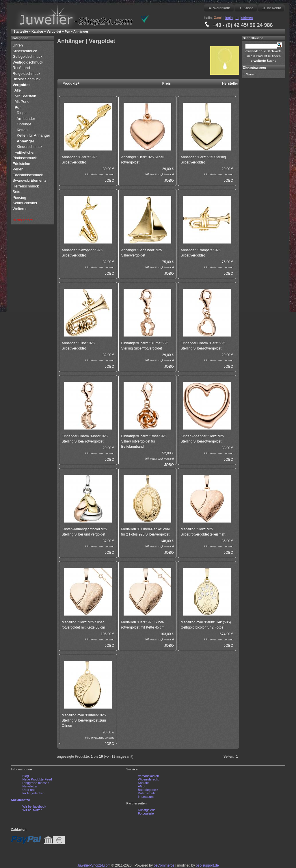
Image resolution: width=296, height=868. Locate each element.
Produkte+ (71, 83)
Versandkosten (149, 776)
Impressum (146, 797)
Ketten (22, 130)
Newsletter (30, 786)
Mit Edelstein (26, 96)
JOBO (110, 181)
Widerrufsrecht (148, 779)
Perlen (19, 169)
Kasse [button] (246, 8)
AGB (141, 786)
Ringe (22, 113)
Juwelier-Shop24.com (94, 865)
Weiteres (21, 209)
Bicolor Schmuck (27, 79)
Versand (109, 174)
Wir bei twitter (32, 810)
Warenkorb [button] (219, 8)
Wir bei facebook (34, 806)
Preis (166, 83)
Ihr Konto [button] (271, 8)
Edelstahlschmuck (28, 175)
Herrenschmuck (26, 186)
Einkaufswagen (254, 68)
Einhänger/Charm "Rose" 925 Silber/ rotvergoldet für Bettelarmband (144, 441)
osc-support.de (207, 865)
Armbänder (26, 119)
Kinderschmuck (30, 147)
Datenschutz (147, 793)
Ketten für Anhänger (33, 135)
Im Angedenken (33, 793)
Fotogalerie (146, 813)
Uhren (18, 45)
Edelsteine (22, 164)
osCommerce (164, 865)
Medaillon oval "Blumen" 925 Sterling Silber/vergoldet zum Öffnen (84, 720)
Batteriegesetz (148, 790)
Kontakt (143, 783)
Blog (26, 776)
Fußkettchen (25, 152)
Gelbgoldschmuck (28, 56)
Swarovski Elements (30, 180)
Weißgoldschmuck (29, 62)
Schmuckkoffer (25, 203)
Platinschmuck (25, 158)
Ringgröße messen (36, 783)
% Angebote (23, 220)
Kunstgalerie (147, 810)
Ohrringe (24, 124)
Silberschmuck (25, 51)
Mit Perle (23, 102)
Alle (18, 90)
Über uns (29, 790)
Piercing (19, 197)
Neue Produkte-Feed (37, 779)
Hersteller (230, 83)
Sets (16, 192)
